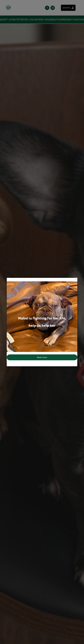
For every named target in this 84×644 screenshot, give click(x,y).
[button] (76, 279)
